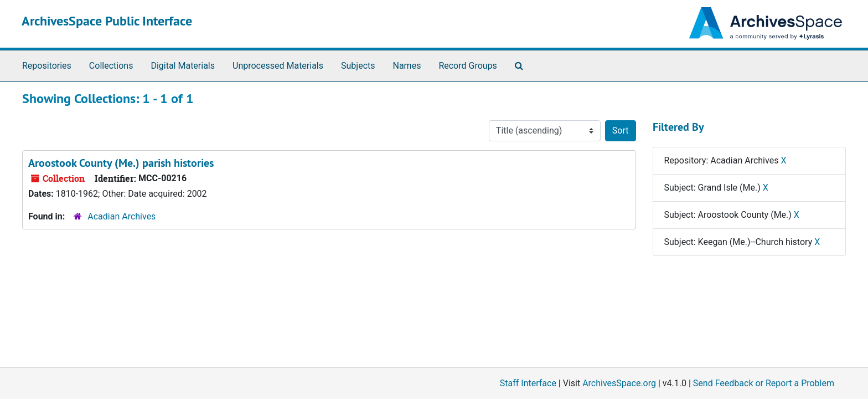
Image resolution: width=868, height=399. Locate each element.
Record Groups (467, 66)
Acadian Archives (122, 216)
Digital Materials (183, 66)
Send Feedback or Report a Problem (764, 383)
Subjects (358, 66)
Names (407, 66)
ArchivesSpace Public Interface (107, 21)
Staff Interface (528, 383)
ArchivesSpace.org (619, 383)
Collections (111, 66)
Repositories (47, 66)
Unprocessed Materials (278, 66)
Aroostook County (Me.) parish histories (121, 163)
